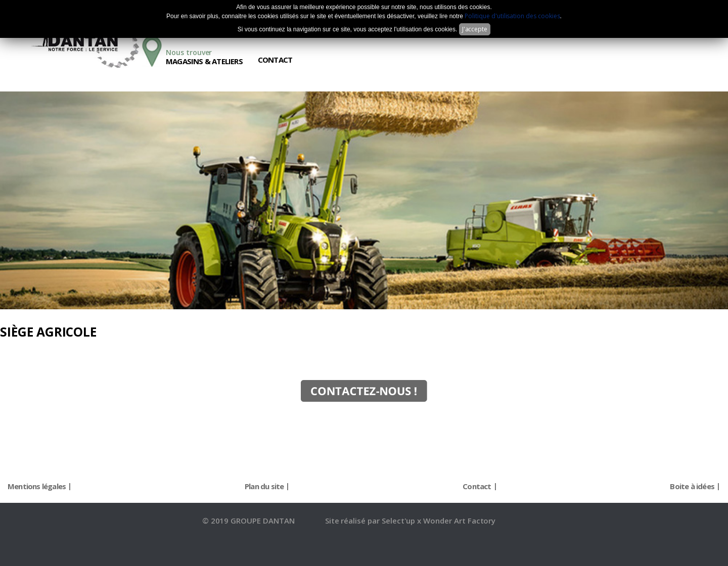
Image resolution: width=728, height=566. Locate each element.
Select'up (400, 521)
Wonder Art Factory (459, 521)
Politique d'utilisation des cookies (512, 16)
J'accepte (475, 29)
